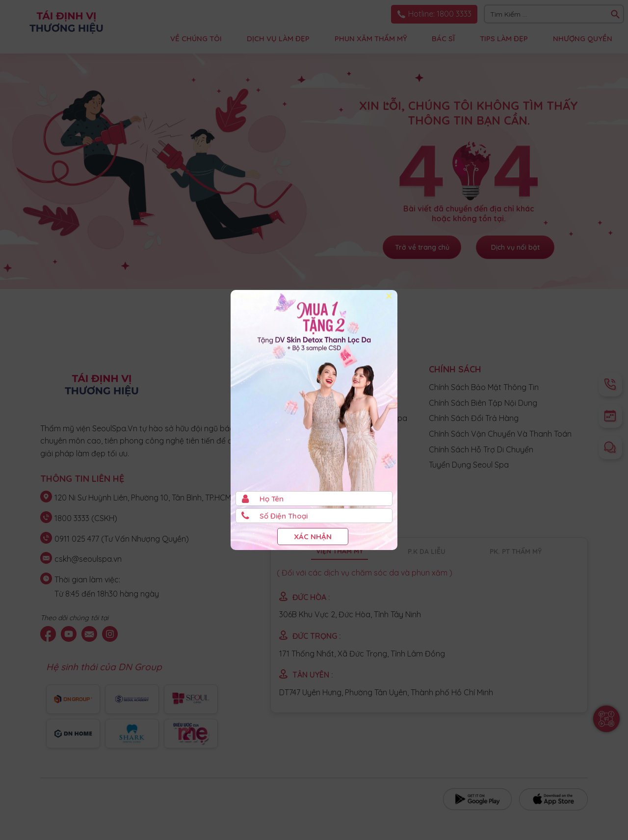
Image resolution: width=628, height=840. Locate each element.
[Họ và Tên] (314, 499)
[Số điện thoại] (314, 516)
